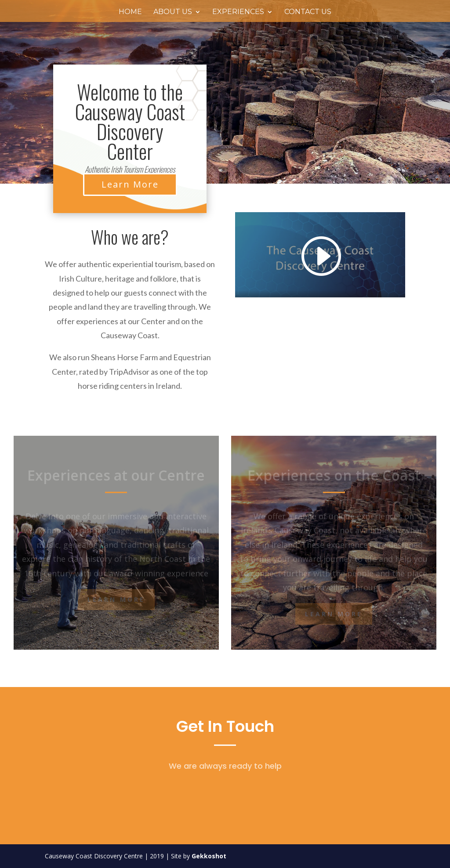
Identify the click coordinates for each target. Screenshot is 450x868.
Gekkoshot (209, 856)
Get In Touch (225, 726)
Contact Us (308, 12)
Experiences (238, 12)
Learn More (130, 184)
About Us (173, 12)
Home (130, 12)
